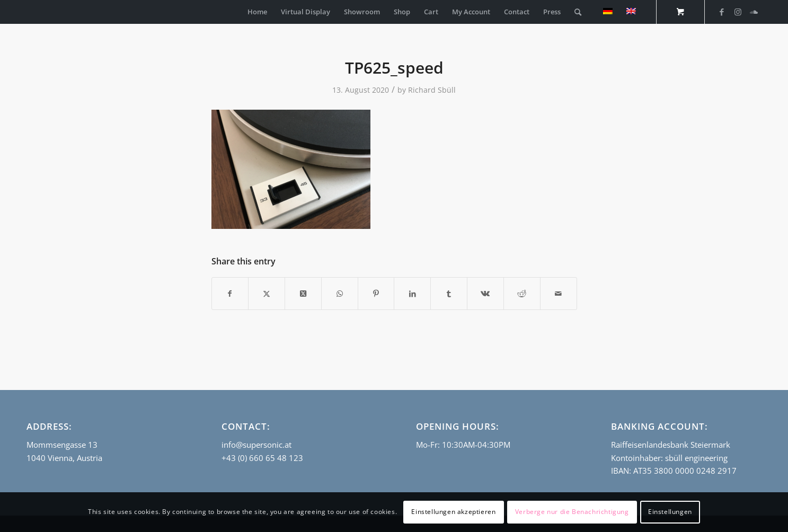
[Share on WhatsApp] (340, 294)
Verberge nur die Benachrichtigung (572, 512)
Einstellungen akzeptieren (453, 512)
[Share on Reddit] (522, 294)
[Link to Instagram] (738, 12)
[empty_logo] (29, 12)
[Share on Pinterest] (376, 294)
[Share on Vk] (485, 294)
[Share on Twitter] (267, 294)
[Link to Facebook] (722, 12)
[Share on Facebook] (230, 294)
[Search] (578, 12)
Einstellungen (670, 512)
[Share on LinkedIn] (412, 294)
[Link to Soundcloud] (754, 12)
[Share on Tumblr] (449, 294)
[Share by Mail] (559, 294)
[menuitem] (257, 12)
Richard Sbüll (432, 90)
